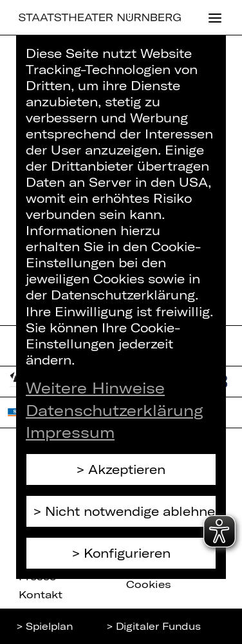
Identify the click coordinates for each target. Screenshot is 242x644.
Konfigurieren (127, 553)
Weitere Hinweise (95, 388)
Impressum (70, 432)
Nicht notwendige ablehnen (131, 511)
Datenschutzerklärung (115, 410)
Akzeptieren (127, 469)
